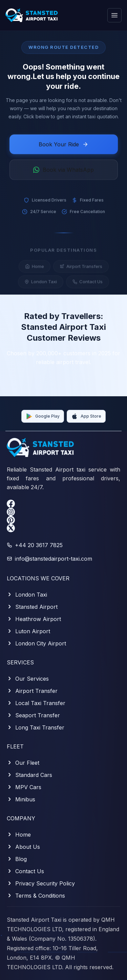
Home (35, 269)
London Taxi (41, 284)
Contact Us (88, 284)
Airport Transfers (81, 269)
